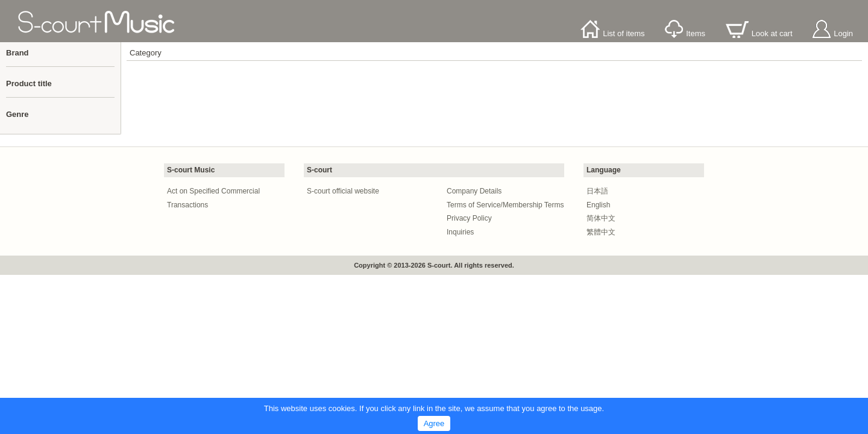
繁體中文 (601, 232)
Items (685, 33)
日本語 (597, 191)
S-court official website (343, 191)
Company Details (474, 191)
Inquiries (460, 232)
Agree (434, 423)
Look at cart (759, 33)
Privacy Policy (469, 218)
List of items (612, 33)
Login (833, 33)
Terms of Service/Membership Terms (505, 205)
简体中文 (601, 218)
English (598, 205)
